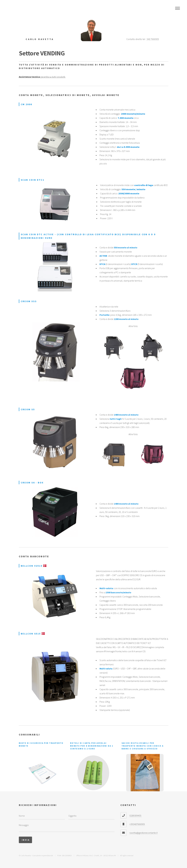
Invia (26, 840)
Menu (178, 8)
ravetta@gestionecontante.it (143, 833)
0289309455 (136, 816)
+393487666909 (137, 824)
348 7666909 (153, 39)
